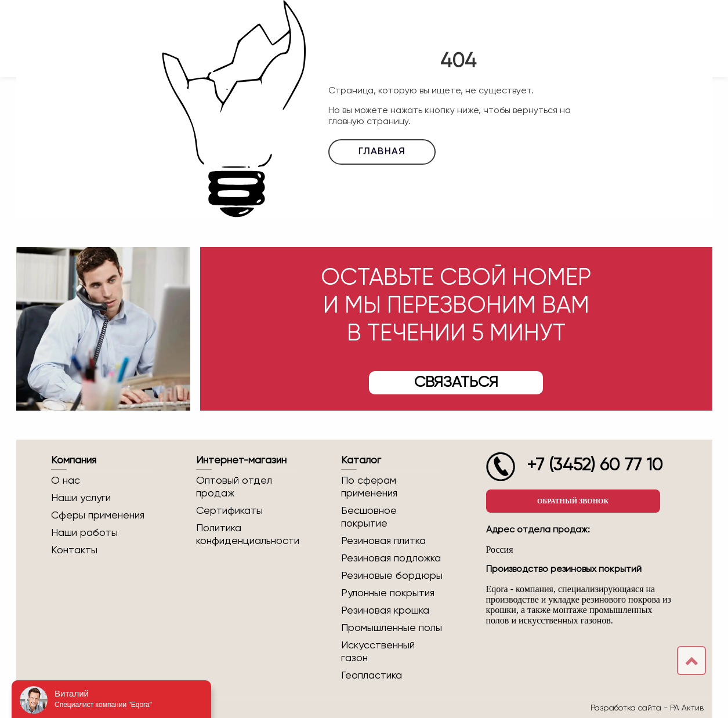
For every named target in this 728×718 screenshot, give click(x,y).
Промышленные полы (392, 628)
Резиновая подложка (391, 559)
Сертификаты (229, 511)
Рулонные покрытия (388, 593)
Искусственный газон (378, 652)
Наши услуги (81, 498)
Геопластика (372, 676)
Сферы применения (98, 516)
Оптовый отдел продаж (234, 487)
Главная (382, 152)
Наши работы (84, 533)
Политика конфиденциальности (247, 535)
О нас (66, 481)
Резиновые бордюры (392, 576)
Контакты (74, 550)
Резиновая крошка (385, 611)
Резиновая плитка (383, 541)
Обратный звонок (573, 501)
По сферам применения (369, 487)
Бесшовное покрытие (369, 517)
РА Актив (687, 708)
